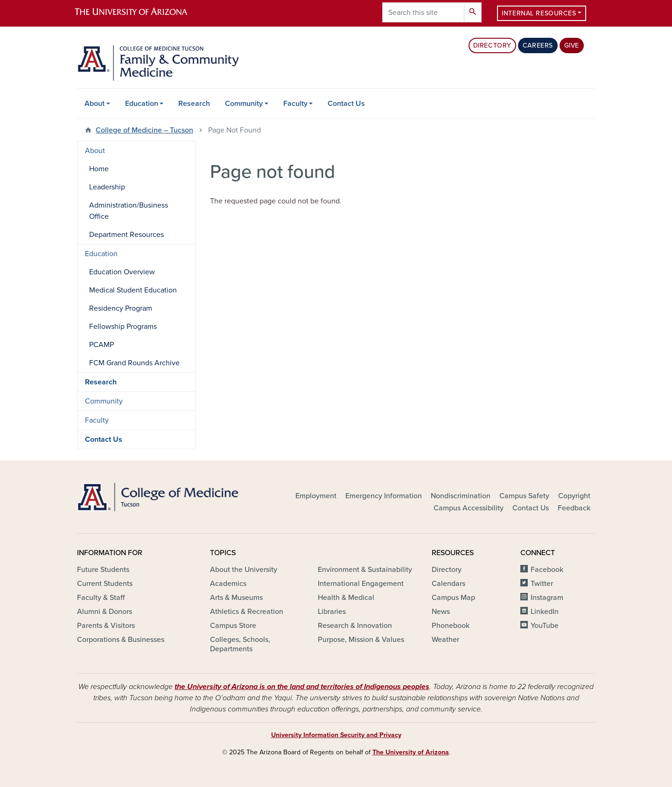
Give (572, 45)
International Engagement (361, 584)
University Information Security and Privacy (336, 735)
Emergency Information (384, 496)
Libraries (332, 612)
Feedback (574, 508)
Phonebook (451, 626)
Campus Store (233, 626)
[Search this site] (423, 12)
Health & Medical (346, 598)
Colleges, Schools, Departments (240, 644)
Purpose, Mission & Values (361, 640)
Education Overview (122, 272)
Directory (492, 45)
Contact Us (346, 104)
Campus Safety (524, 496)
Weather (445, 640)
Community (244, 104)
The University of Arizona (411, 752)
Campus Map (453, 598)
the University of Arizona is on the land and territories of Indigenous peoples (302, 687)
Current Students (105, 584)
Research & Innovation (355, 626)
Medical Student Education (133, 290)
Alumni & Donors (105, 612)
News (441, 612)
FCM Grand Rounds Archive (134, 363)
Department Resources (126, 235)
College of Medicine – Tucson (144, 130)
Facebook (547, 570)
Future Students (103, 570)
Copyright (574, 496)
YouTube (545, 626)
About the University (244, 570)
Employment (316, 496)
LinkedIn (545, 612)
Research (194, 104)
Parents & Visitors (106, 626)
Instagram (547, 598)
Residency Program (121, 308)
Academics (228, 584)
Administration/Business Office (129, 211)
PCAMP (101, 345)
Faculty (295, 104)
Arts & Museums (236, 598)
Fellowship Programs (123, 327)
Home (99, 169)
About (94, 104)
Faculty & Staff (101, 598)
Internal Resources (539, 13)
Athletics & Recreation (247, 612)
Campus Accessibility (469, 508)
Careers (538, 45)
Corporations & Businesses (121, 640)
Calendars (448, 584)
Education (142, 104)
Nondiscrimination (461, 496)
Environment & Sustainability (365, 570)
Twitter (542, 584)
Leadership (107, 187)
